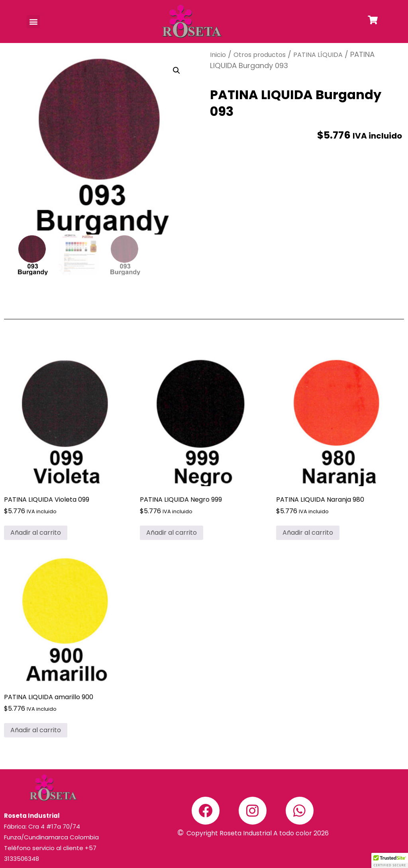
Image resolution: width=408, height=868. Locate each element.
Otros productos (260, 55)
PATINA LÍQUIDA (318, 55)
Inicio (218, 55)
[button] (33, 22)
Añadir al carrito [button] (36, 533)
